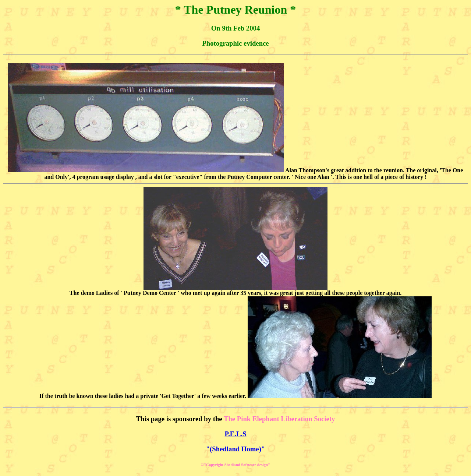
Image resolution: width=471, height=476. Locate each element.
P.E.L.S (235, 434)
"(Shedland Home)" (236, 449)
